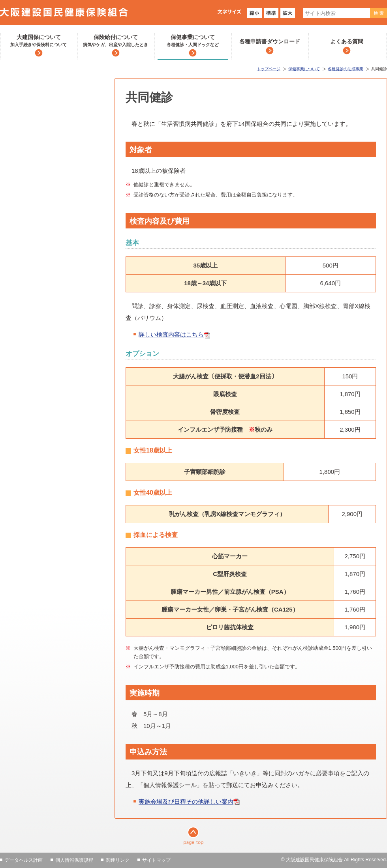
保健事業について (193, 41)
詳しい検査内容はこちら (171, 334)
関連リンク (118, 860)
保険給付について (116, 41)
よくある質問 (347, 41)
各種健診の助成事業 (346, 69)
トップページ (269, 69)
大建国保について (39, 41)
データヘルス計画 (24, 860)
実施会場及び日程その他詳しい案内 (186, 802)
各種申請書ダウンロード (270, 41)
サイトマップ (156, 860)
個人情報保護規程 (74, 860)
